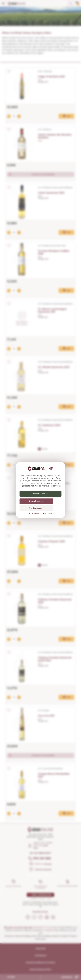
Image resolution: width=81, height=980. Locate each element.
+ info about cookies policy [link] (41, 514)
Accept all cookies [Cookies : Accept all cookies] (41, 494)
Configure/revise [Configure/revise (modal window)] (36, 508)
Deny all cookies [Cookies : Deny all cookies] (36, 501)
